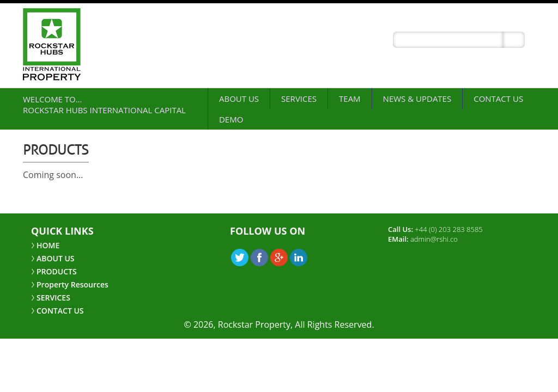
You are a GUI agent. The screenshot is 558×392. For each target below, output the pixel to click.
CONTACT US (498, 99)
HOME (48, 245)
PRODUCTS (57, 271)
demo (231, 119)
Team (350, 99)
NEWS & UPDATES (417, 99)
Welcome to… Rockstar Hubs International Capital (104, 105)
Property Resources (72, 284)
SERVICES (299, 99)
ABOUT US (239, 99)
